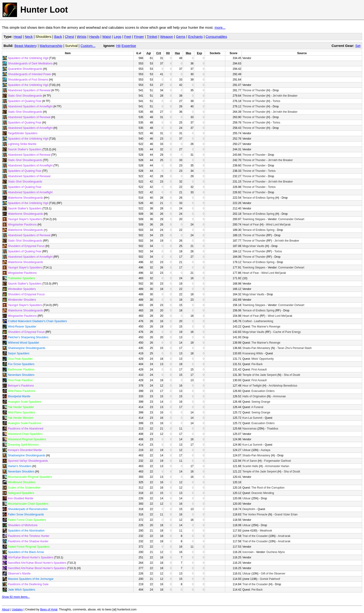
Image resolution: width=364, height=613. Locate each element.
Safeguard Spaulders (21, 493)
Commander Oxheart (291, 219)
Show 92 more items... (16, 597)
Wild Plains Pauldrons (22, 391)
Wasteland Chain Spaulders (25, 434)
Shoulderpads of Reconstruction (28, 509)
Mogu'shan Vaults (253, 246)
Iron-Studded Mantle (21, 498)
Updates (17, 609)
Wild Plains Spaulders (22, 412)
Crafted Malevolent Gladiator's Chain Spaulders (37, 321)
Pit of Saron (250, 461)
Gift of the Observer (273, 574)
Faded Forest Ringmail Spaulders (29, 547)
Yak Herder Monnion (21, 418)
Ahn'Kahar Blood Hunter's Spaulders (31, 557)
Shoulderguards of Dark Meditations (30, 63)
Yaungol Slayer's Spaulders (25, 219)
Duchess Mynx (276, 552)
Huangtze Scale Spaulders (24, 402)
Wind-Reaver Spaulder (22, 327)
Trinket (152, 37)
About (6, 609)
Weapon (167, 37)
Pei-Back (257, 364)
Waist (107, 37)
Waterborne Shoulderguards (25, 198)
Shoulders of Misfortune (23, 525)
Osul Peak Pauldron (20, 380)
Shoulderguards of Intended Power (29, 74)
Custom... (88, 46)
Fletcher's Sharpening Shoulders (28, 337)
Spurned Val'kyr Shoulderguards (28, 461)
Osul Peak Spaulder (20, 359)
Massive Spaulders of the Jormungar (31, 579)
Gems (181, 37)
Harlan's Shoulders (20, 466)
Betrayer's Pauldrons (21, 386)
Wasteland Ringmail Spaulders (27, 439)
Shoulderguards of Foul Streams (28, 80)
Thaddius (272, 429)
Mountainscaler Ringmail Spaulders (30, 477)
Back (58, 37)
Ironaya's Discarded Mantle (25, 450)
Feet (128, 37)
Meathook (266, 531)
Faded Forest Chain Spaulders (27, 520)
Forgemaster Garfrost (278, 461)
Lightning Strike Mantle (22, 144)
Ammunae (279, 396)
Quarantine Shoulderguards (25, 69)
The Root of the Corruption (268, 488)
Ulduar (246, 450)
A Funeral (257, 407)
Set (358, 46)
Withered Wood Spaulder (24, 343)
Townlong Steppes (254, 219)
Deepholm (249, 509)
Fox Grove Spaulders (21, 364)
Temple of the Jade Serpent (259, 375)
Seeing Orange (261, 402)
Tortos (276, 101)
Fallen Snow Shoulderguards (26, 514)
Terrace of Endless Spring (258, 198)
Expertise (129, 46)
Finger (139, 37)
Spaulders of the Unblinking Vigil (28, 58)
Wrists (81, 37)
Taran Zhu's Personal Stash (294, 348)
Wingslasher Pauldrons (22, 225)
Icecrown (248, 552)
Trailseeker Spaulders (21, 278)
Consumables (216, 37)
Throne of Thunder (254, 90)
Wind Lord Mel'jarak (278, 225)
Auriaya (265, 450)
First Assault (259, 370)
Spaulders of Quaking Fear (25, 101)
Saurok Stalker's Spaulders (25, 149)
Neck (29, 37)
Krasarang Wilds (253, 353)
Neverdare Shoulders (21, 375)
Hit (118, 46)
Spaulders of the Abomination (26, 531)
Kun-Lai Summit (252, 418)
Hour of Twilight (252, 386)
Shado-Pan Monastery (256, 348)
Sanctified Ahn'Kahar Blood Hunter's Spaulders (37, 563)
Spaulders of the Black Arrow (26, 552)
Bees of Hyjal (49, 609)
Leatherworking (263, 321)
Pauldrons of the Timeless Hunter (29, 536)
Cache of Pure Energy (287, 332)
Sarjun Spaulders (19, 353)
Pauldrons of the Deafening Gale (28, 584)
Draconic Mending (263, 493)
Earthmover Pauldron (21, 370)
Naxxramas (249, 429)
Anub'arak (284, 536)
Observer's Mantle (19, 574)
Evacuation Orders (263, 391)
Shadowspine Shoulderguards (27, 348)
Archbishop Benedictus (283, 386)
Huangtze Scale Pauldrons (24, 423)
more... (220, 27)
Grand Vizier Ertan (286, 514)
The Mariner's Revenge (266, 327)
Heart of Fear (251, 225)
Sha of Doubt (292, 375)
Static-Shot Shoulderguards (25, 96)
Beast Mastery (26, 46)
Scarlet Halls (250, 466)
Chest (69, 37)
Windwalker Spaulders (22, 289)
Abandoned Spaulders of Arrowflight (30, 106)
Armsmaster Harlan (277, 466)
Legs (118, 37)
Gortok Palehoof (270, 579)
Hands (94, 37)
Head (18, 37)
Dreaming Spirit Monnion (23, 445)
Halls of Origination (254, 396)
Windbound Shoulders (22, 482)
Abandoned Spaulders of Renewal (29, 90)
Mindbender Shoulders (22, 300)
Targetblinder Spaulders (23, 133)
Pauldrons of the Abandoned (26, 429)
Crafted (247, 321)
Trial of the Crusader (255, 536)
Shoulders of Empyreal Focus (26, 246)
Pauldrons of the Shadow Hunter (28, 541)
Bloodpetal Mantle (19, 396)
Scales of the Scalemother (24, 488)
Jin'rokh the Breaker (285, 96)
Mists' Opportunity (263, 359)
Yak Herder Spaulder (21, 407)
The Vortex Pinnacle (255, 514)
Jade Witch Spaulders (22, 590)
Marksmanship (51, 46)
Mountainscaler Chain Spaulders (28, 504)
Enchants (196, 37)
